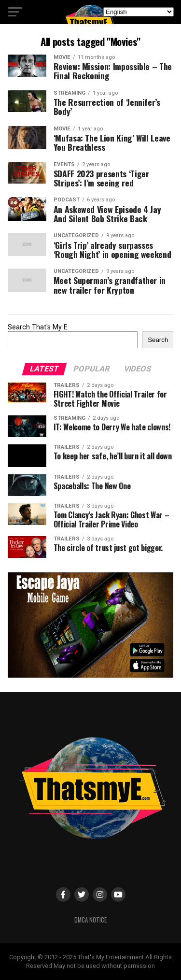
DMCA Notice (90, 920)
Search (158, 340)
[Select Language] (139, 12)
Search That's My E (38, 327)
